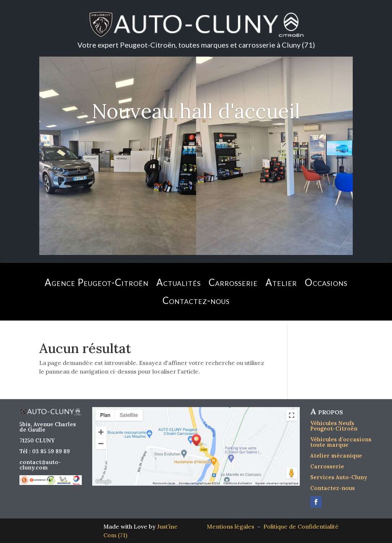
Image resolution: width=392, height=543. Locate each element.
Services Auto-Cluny (339, 477)
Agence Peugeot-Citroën (97, 282)
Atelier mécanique (336, 456)
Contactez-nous (196, 300)
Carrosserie (233, 282)
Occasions (326, 282)
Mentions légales (232, 526)
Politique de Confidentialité (301, 526)
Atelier (281, 282)
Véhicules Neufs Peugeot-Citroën (334, 426)
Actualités (179, 282)
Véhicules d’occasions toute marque (341, 442)
